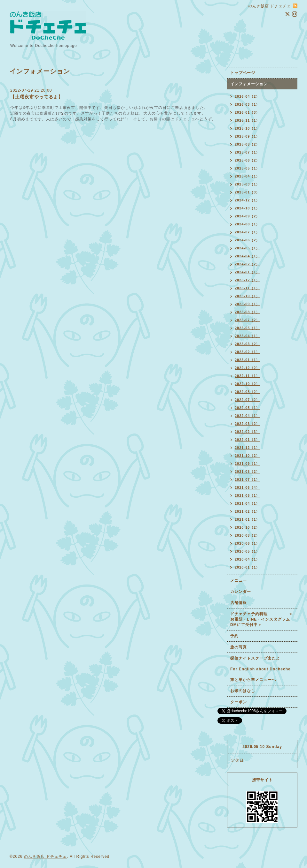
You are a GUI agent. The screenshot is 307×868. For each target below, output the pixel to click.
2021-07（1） (247, 479)
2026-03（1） (247, 104)
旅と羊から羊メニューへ (253, 680)
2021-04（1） (247, 503)
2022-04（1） (247, 416)
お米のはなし (243, 691)
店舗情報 (239, 603)
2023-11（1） (247, 288)
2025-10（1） (247, 128)
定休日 (237, 760)
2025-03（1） (247, 184)
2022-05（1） (247, 408)
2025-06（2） (247, 160)
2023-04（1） (247, 336)
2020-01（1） (247, 567)
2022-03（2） (247, 424)
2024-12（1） (247, 200)
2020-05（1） (247, 551)
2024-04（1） (247, 256)
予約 (234, 636)
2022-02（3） (247, 432)
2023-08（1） (247, 312)
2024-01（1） (247, 272)
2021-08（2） (247, 472)
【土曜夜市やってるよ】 (37, 97)
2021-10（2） (247, 456)
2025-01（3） (247, 192)
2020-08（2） (247, 535)
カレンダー (241, 592)
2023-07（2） (247, 320)
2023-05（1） (247, 328)
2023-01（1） (247, 360)
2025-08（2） (247, 144)
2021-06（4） (247, 487)
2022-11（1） (247, 376)
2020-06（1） (247, 543)
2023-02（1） (247, 352)
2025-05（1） (247, 168)
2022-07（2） (247, 400)
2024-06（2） (247, 240)
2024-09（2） (247, 216)
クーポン (239, 702)
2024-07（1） (247, 232)
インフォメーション (249, 84)
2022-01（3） (247, 440)
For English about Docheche (260, 669)
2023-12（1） (247, 280)
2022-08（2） (247, 392)
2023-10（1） (247, 296)
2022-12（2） (247, 368)
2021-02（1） (247, 511)
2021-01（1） (247, 519)
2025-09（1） (247, 136)
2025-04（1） (247, 176)
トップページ (243, 73)
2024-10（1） (247, 208)
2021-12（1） (247, 448)
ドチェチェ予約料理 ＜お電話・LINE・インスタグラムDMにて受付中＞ (261, 619)
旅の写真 (239, 647)
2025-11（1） (247, 120)
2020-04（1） (247, 559)
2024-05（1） (247, 248)
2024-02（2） (247, 264)
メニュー (239, 580)
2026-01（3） (247, 112)
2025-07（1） (247, 152)
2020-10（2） (247, 527)
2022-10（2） (247, 384)
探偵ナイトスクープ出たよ (255, 658)
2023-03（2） (247, 344)
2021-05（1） (247, 495)
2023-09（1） (247, 304)
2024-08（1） (247, 224)
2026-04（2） (247, 96)
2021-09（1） (247, 464)
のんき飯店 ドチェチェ (45, 857)
